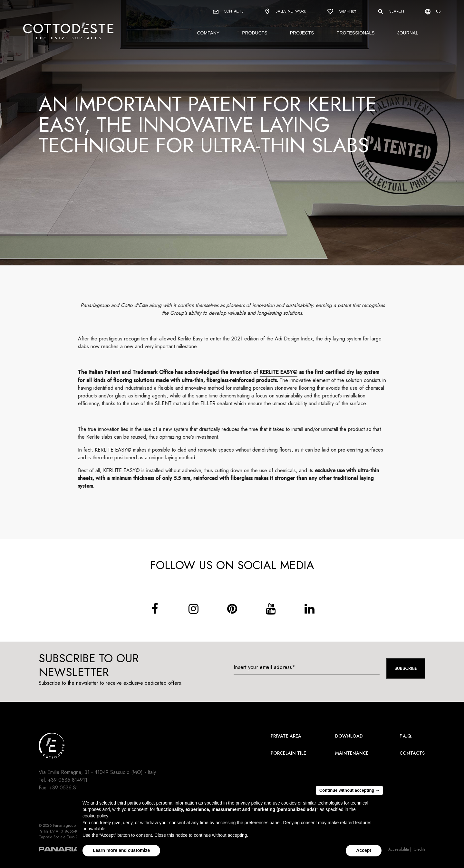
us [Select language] (433, 11)
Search (391, 12)
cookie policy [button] (95, 816)
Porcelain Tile (288, 753)
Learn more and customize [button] (121, 850)
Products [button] (255, 33)
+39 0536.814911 (68, 780)
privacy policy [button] (249, 803)
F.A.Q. (406, 736)
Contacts (228, 11)
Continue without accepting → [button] (349, 790)
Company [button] (208, 33)
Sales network (285, 12)
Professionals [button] (355, 33)
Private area (286, 736)
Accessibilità (399, 849)
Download (349, 736)
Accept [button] (364, 850)
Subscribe (406, 668)
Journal (408, 33)
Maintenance (352, 753)
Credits (420, 849)
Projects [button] (302, 33)
